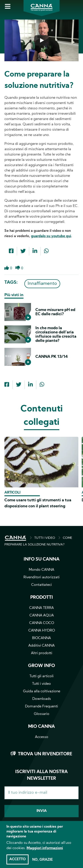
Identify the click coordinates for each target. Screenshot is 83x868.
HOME (15, 538)
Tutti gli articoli (41, 676)
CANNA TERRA (41, 608)
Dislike (18, 268)
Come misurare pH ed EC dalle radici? (55, 312)
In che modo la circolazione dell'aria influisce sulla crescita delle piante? (56, 335)
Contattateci (41, 585)
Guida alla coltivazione (42, 691)
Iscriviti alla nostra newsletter (41, 775)
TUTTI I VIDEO (45, 538)
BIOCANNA (41, 638)
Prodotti (42, 598)
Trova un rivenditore (45, 754)
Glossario (42, 714)
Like (7, 268)
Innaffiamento (42, 284)
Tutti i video (41, 684)
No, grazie (42, 864)
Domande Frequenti (41, 707)
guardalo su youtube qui (51, 236)
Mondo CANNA (41, 570)
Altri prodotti (42, 653)
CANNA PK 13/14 (52, 357)
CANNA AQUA (42, 616)
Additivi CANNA (41, 646)
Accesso (42, 737)
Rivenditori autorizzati (41, 577)
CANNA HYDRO (42, 631)
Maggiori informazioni (45, 853)
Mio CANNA (41, 727)
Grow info (41, 666)
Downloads (42, 699)
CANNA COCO (42, 623)
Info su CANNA (42, 559)
